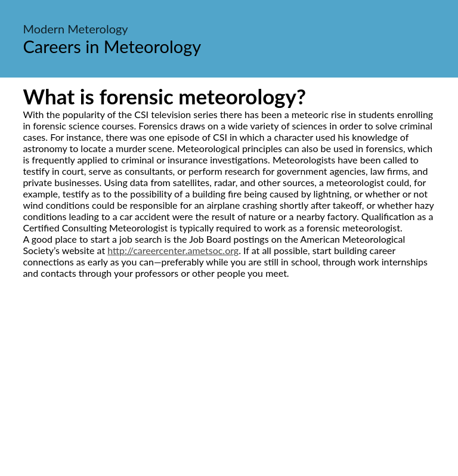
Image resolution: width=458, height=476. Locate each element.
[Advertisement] (229, 391)
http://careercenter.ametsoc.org (173, 250)
